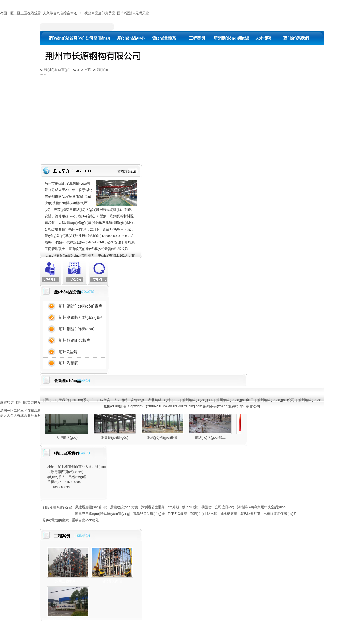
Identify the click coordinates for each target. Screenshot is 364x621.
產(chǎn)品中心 (131, 38)
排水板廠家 (229, 514)
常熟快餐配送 (250, 514)
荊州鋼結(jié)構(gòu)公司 (276, 400)
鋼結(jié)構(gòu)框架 (162, 438)
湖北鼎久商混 (112, 581)
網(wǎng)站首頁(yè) (65, 38)
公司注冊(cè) (225, 507)
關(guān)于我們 (57, 400)
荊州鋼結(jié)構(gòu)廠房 (80, 306)
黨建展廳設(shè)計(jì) (91, 507)
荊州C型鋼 (68, 352)
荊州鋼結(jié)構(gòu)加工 (235, 400)
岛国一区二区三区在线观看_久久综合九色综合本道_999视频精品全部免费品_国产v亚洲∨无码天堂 (75, 13)
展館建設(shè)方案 (124, 507)
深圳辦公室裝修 (153, 507)
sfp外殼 (173, 507)
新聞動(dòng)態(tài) (230, 38)
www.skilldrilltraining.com (183, 406)
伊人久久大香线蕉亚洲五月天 (22, 415)
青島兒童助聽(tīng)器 (149, 514)
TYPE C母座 (177, 514)
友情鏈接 (138, 400)
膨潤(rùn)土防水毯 (203, 514)
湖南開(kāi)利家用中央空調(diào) (262, 507)
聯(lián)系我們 (296, 38)
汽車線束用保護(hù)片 (280, 514)
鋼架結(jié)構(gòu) (115, 438)
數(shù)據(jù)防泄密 (197, 507)
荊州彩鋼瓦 (69, 363)
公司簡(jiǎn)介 (98, 38)
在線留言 (104, 400)
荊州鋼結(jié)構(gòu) (76, 329)
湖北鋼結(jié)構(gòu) (163, 400)
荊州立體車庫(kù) (68, 581)
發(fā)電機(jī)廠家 (56, 520)
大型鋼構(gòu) (67, 438)
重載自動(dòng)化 (85, 520)
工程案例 (197, 38)
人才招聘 (263, 38)
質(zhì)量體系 (164, 38)
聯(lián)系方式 (83, 400)
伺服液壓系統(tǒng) (57, 507)
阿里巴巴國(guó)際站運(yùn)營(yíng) (103, 514)
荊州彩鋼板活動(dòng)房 (80, 317)
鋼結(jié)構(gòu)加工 (210, 438)
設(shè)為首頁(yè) (57, 70)
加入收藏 (84, 70)
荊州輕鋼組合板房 (75, 340)
